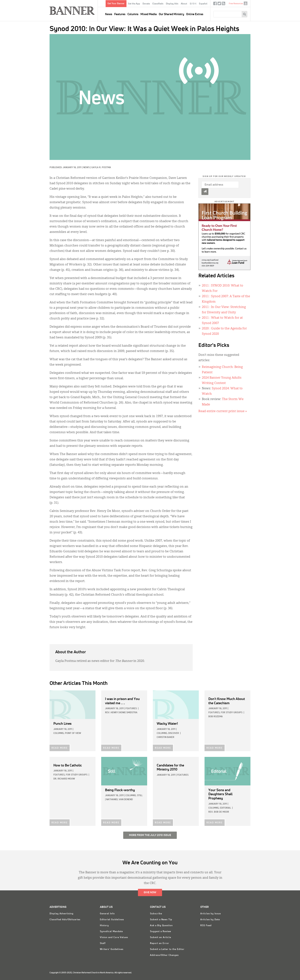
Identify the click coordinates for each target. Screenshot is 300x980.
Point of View (73, 733)
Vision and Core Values (114, 937)
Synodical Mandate (111, 932)
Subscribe (156, 914)
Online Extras (195, 14)
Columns (133, 14)
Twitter (219, 4)
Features (120, 14)
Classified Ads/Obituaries (65, 920)
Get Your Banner (116, 4)
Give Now (150, 892)
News (109, 14)
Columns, (59, 733)
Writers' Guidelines (112, 949)
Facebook (215, 4)
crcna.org (246, 3)
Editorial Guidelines (112, 920)
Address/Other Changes (164, 955)
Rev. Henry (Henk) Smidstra (121, 713)
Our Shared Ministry (171, 14)
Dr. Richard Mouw (64, 779)
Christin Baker (165, 737)
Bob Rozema (216, 717)
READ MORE (60, 748)
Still (140, 796)
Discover (174, 733)
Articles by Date (210, 920)
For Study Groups (232, 713)
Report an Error (160, 943)
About (184, 4)
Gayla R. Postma (101, 168)
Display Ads (172, 4)
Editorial (225, 808)
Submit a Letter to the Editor (167, 949)
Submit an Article (161, 937)
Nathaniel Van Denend (119, 800)
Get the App (134, 4)
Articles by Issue (211, 914)
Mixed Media (149, 14)
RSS (223, 4)
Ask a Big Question (161, 926)
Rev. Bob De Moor (219, 812)
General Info (107, 914)
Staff (103, 943)
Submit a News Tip (161, 920)
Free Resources (236, 4)
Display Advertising (62, 914)
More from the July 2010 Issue (150, 835)
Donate (146, 4)
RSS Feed (206, 926)
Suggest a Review (161, 932)
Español (203, 4)
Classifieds (158, 4)
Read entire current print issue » (223, 411)
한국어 (193, 4)
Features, (214, 713)
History (104, 926)
